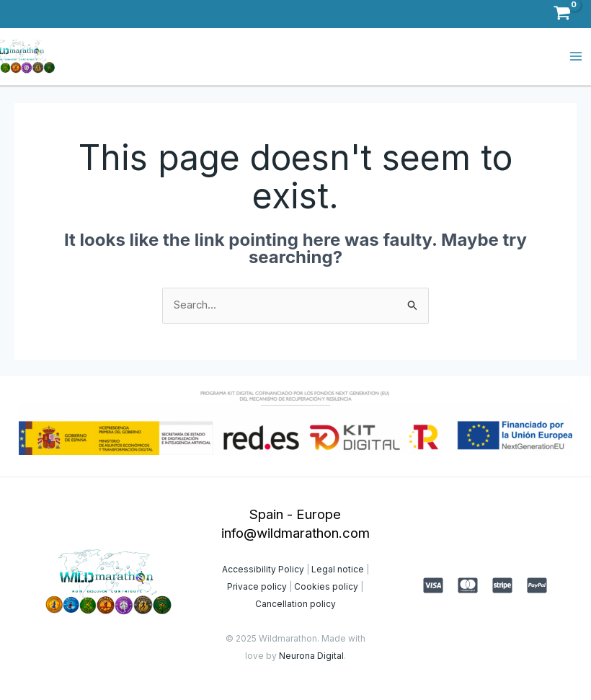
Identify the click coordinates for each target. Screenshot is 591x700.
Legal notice (337, 568)
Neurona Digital (311, 655)
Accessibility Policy (263, 568)
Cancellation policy (295, 603)
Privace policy (257, 586)
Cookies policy (326, 586)
